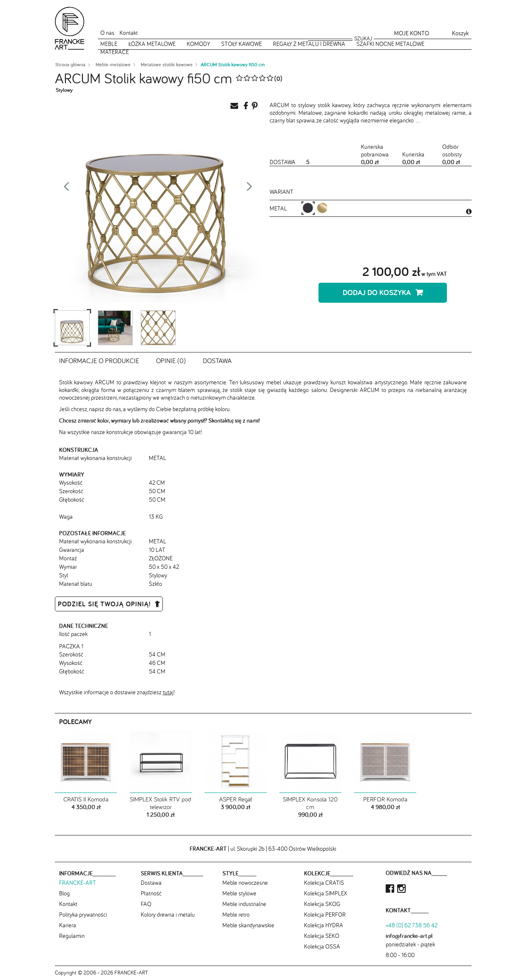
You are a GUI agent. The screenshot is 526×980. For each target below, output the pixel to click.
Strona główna (70, 65)
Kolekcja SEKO (322, 936)
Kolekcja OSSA (322, 946)
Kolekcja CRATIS (324, 883)
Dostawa (217, 361)
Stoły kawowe (242, 44)
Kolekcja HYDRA (324, 925)
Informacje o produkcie (99, 361)
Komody (198, 44)
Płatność (151, 893)
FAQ (146, 904)
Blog (64, 893)
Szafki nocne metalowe (390, 44)
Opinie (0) (171, 361)
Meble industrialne (244, 904)
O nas (107, 33)
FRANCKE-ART (78, 883)
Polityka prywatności (83, 915)
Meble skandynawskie (248, 925)
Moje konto (412, 33)
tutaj (168, 692)
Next (250, 189)
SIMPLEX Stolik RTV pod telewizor (161, 803)
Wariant (281, 192)
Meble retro (236, 915)
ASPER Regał (236, 799)
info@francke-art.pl (409, 936)
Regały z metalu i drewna (309, 44)
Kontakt (129, 33)
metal (279, 208)
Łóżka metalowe (152, 44)
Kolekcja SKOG (322, 904)
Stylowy (64, 90)
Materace (115, 52)
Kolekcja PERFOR (325, 915)
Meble (109, 44)
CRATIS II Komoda (86, 799)
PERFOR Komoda (385, 799)
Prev (66, 189)
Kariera (68, 925)
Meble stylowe (239, 893)
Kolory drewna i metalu (168, 915)
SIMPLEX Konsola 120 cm (310, 803)
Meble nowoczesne (245, 883)
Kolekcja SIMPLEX (326, 893)
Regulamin (72, 936)
